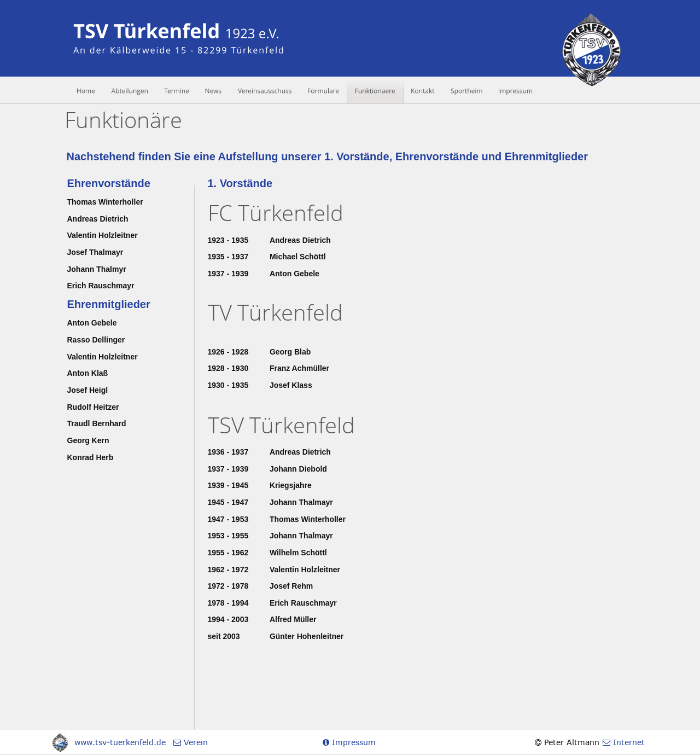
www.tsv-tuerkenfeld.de (120, 742)
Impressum (352, 742)
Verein (194, 742)
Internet (628, 742)
